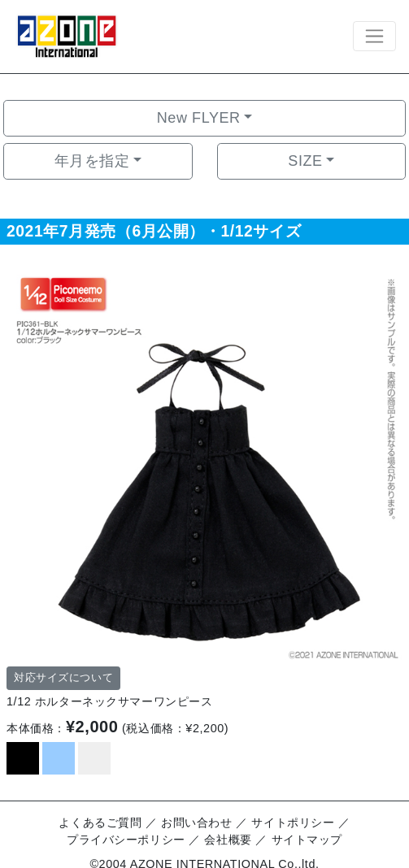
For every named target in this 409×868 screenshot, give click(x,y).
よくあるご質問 (100, 822)
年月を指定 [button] (92, 161)
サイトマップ (307, 840)
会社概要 (228, 840)
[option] (204, 462)
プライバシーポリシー (126, 840)
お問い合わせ (196, 822)
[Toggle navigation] (374, 36)
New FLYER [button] (199, 118)
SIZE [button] (305, 161)
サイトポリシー (293, 822)
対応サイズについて (63, 678)
